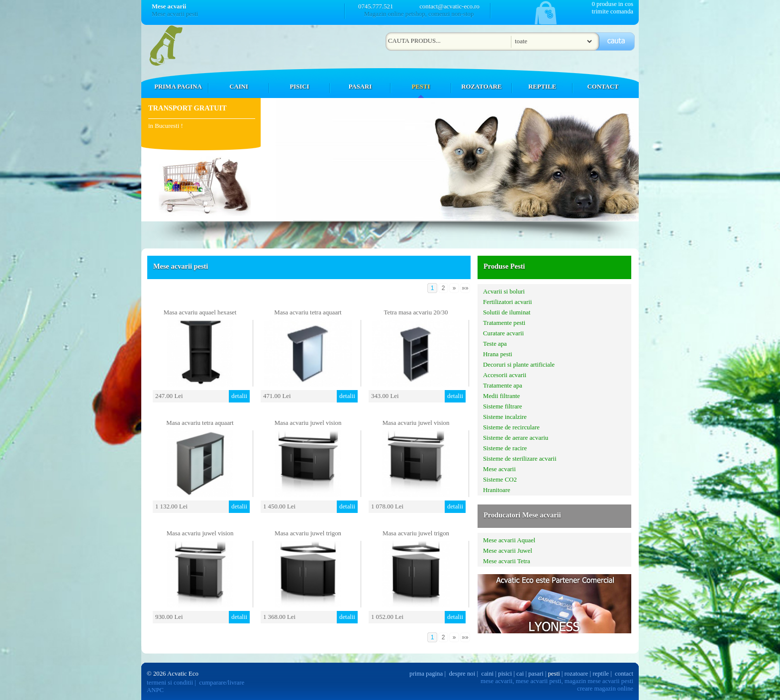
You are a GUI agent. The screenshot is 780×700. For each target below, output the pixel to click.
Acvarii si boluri (504, 292)
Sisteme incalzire (505, 417)
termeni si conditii (170, 683)
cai (520, 674)
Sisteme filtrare (503, 406)
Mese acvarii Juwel (508, 551)
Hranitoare (497, 490)
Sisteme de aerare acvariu (516, 438)
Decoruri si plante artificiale (519, 365)
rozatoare (577, 674)
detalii (239, 396)
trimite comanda (612, 11)
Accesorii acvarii (505, 375)
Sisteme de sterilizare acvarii (520, 459)
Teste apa (495, 344)
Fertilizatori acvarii (507, 302)
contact (624, 674)
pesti (554, 674)
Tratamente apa (503, 386)
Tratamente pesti (504, 323)
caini (488, 674)
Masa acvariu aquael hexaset (200, 312)
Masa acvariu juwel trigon (308, 533)
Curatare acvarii (503, 333)
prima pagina (426, 674)
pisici (505, 674)
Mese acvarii (499, 469)
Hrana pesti (498, 354)
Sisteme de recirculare (511, 427)
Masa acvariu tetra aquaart (308, 312)
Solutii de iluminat (507, 312)
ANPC (155, 690)
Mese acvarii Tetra (507, 561)
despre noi (462, 674)
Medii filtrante (501, 396)
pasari (536, 674)
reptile (601, 674)
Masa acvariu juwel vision (308, 423)
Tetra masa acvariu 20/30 (416, 312)
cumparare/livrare (222, 683)
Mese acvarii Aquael (509, 540)
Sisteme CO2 (500, 480)
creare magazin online (605, 689)
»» (465, 288)
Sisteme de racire (505, 448)
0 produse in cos (612, 4)
